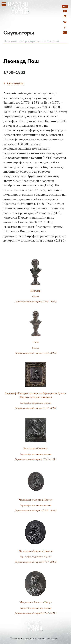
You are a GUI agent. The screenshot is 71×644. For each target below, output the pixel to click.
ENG (65, 7)
